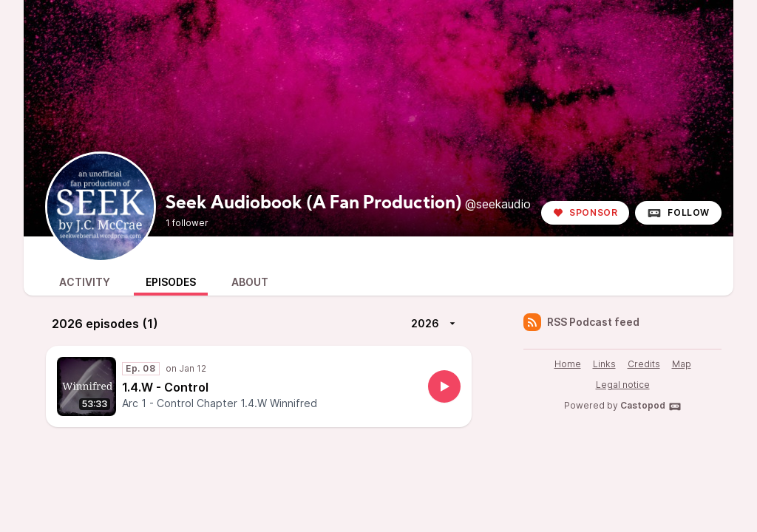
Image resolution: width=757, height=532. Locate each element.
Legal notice (623, 385)
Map (682, 364)
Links (604, 364)
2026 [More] (435, 324)
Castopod (651, 406)
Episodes (171, 282)
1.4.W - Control (165, 387)
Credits (644, 364)
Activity (85, 282)
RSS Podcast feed (581, 322)
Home (568, 364)
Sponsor (585, 212)
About (250, 282)
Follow (678, 213)
